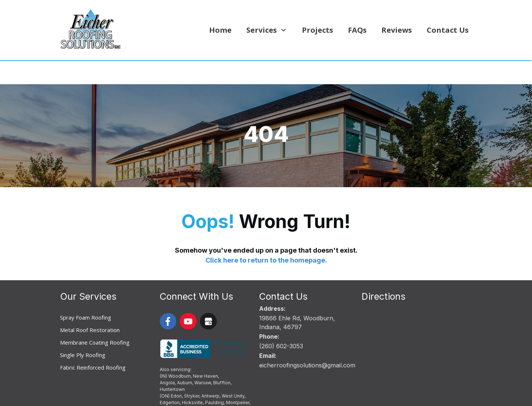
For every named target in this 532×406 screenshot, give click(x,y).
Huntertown (172, 366)
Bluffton (222, 359)
